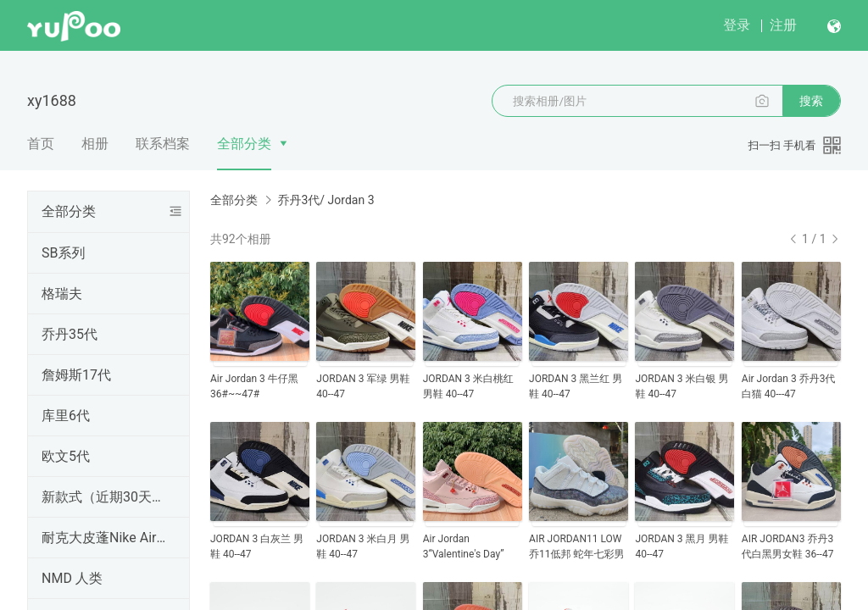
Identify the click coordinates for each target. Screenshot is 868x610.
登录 (737, 25)
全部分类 (244, 144)
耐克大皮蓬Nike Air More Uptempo (105, 538)
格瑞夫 (62, 294)
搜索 (811, 101)
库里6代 (66, 416)
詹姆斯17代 (76, 375)
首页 (41, 144)
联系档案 (163, 144)
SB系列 (63, 253)
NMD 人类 (72, 578)
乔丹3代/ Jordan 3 (325, 200)
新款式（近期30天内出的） (105, 497)
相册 (95, 144)
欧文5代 (66, 456)
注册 (783, 25)
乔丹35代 (70, 334)
